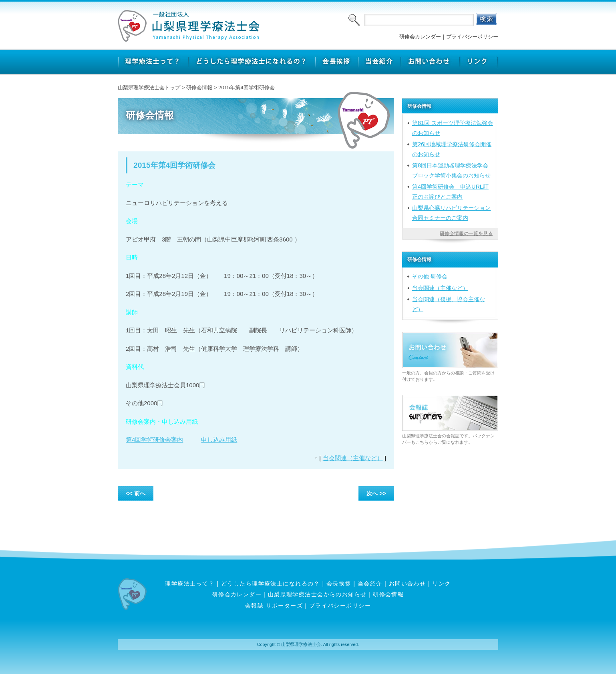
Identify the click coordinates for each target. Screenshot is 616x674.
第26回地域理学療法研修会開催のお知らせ (452, 149)
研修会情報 (388, 594)
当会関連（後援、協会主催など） (449, 304)
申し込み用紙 (219, 440)
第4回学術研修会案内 (154, 440)
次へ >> (376, 493)
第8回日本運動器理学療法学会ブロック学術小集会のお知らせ (451, 170)
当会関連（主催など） (353, 458)
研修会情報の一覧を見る (466, 233)
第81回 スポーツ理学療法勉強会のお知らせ (453, 128)
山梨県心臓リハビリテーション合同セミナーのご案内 (451, 213)
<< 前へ (136, 493)
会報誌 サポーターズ (274, 606)
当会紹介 (370, 583)
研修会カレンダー (420, 37)
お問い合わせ (408, 583)
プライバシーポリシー (472, 37)
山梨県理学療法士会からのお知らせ (317, 594)
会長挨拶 (339, 583)
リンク (441, 583)
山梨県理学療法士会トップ (149, 88)
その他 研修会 (430, 276)
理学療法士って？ (190, 583)
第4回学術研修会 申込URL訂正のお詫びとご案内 (450, 191)
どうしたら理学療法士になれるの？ (271, 583)
